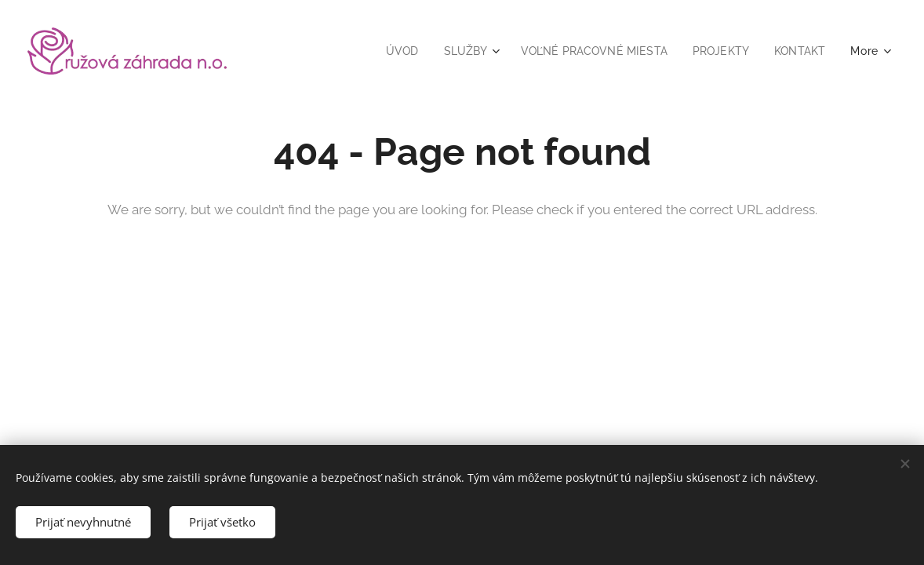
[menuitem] (388, 51)
